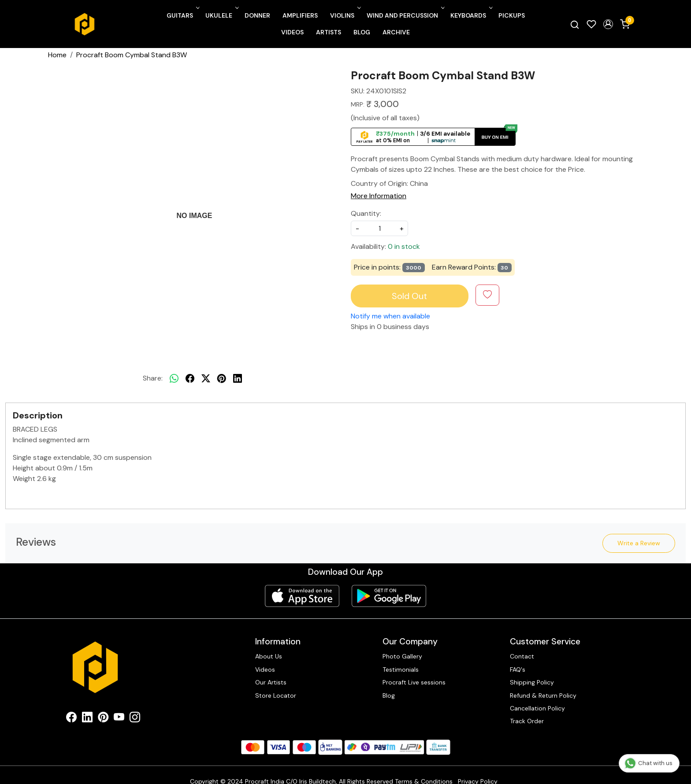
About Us (269, 656)
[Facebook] (71, 719)
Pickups (512, 15)
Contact (522, 656)
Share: (153, 378)
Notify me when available (390, 316)
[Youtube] (119, 719)
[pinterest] (222, 378)
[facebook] (190, 378)
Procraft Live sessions (414, 682)
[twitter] (206, 378)
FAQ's (518, 669)
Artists (329, 32)
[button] (608, 24)
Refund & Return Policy (543, 695)
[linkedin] (238, 378)
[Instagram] (135, 719)
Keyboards (471, 15)
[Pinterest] (103, 719)
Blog (362, 32)
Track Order (527, 721)
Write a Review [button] (639, 543)
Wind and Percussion (405, 15)
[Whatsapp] (174, 378)
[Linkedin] (87, 719)
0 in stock (404, 246)
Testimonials (401, 669)
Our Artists (271, 682)
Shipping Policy (532, 682)
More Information (379, 196)
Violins (345, 15)
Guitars (182, 15)
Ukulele (221, 15)
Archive (396, 32)
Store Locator (276, 695)
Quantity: (366, 213)
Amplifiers (300, 15)
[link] (575, 24)
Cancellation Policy (537, 708)
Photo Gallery (402, 656)
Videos (292, 32)
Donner (257, 15)
